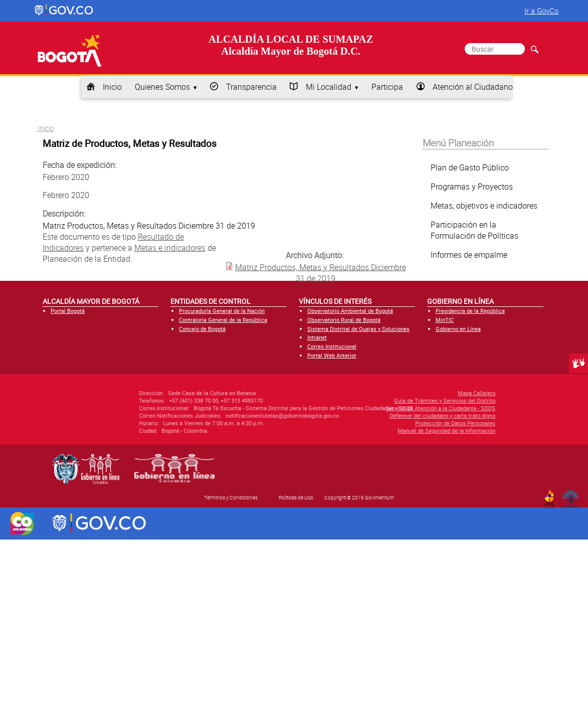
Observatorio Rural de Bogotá (344, 320)
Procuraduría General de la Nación (222, 311)
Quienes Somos (162, 87)
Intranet (317, 337)
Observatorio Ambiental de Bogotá (350, 311)
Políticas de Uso (296, 497)
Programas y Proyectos (472, 187)
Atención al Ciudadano (473, 87)
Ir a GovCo (541, 11)
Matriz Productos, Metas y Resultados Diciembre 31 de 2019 (321, 272)
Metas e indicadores (170, 248)
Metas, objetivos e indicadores (484, 206)
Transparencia (251, 87)
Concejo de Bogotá (202, 329)
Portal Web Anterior (332, 355)
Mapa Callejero (423, 393)
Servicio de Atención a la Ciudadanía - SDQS (387, 408)
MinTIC (445, 320)
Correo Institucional (332, 346)
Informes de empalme (469, 255)
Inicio (112, 87)
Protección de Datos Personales (402, 423)
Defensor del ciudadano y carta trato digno (389, 415)
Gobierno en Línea (458, 329)
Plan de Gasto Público (470, 167)
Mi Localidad (329, 87)
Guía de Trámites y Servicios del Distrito (391, 400)
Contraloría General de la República (223, 320)
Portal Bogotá (68, 311)
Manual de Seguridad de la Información (393, 430)
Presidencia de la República (470, 311)
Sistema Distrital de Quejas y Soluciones (358, 329)
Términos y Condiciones (231, 497)
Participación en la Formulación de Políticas (474, 230)
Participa (387, 87)
